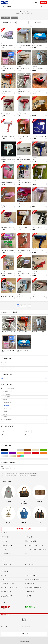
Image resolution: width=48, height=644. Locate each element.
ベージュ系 (39, 450)
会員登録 (43, 3)
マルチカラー (24, 456)
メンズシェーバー (25, 408)
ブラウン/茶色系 (31, 450)
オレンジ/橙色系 (47, 453)
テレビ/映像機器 (25, 397)
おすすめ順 (13, 22)
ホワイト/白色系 (16, 450)
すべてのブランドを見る (24, 529)
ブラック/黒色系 (8, 450)
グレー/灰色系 (24, 450)
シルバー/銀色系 (8, 456)
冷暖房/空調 (25, 411)
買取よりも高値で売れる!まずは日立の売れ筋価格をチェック (24, 468)
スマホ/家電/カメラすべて (25, 394)
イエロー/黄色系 (24, 453)
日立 (24, 378)
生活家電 (25, 417)
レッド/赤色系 (39, 453)
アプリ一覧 (28, 627)
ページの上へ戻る (24, 634)
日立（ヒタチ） (5, 18)
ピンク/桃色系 (31, 453)
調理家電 (25, 414)
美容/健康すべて (25, 403)
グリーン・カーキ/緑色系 (47, 450)
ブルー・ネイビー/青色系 (8, 453)
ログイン (36, 3)
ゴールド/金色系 (16, 456)
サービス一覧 (4, 627)
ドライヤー (15, 18)
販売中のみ (5, 22)
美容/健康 (25, 400)
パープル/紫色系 (16, 453)
